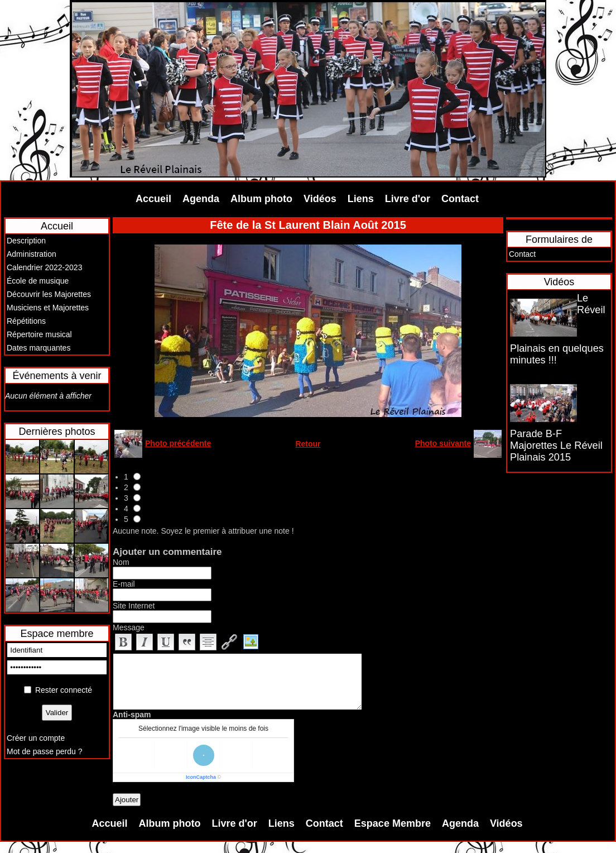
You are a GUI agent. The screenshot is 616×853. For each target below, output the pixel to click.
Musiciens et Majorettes (48, 308)
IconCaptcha (201, 777)
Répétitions (26, 321)
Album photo (261, 199)
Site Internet (134, 606)
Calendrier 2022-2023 (44, 267)
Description (26, 241)
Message (129, 627)
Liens (361, 199)
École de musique (38, 281)
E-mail (124, 584)
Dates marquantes (38, 348)
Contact (460, 199)
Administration (32, 254)
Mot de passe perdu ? (44, 751)
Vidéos (320, 199)
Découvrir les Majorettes (49, 294)
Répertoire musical (39, 334)
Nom (121, 562)
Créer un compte (36, 738)
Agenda (201, 199)
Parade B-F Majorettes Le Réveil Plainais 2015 (556, 445)
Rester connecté (64, 690)
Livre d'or (408, 199)
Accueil (153, 199)
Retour (308, 444)
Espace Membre (393, 823)
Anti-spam (132, 715)
